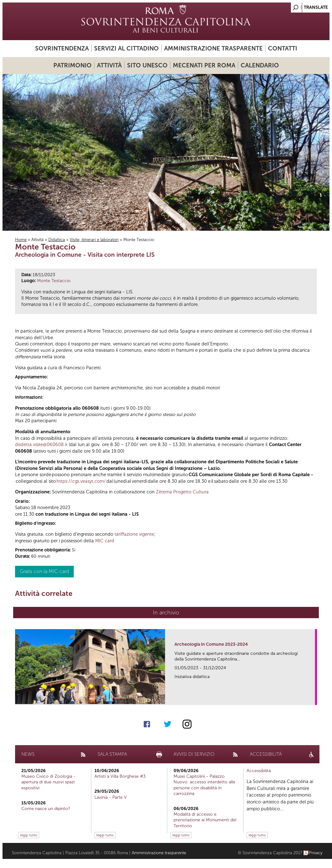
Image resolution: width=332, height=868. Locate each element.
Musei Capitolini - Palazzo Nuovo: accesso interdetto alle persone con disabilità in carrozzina (204, 785)
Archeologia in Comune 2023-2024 (211, 644)
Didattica (57, 240)
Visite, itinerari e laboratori (94, 240)
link (312, 698)
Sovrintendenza (62, 48)
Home (21, 240)
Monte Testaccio (54, 281)
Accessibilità (259, 771)
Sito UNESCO (147, 65)
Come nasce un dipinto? (46, 809)
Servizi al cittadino (126, 48)
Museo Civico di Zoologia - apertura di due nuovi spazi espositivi (48, 782)
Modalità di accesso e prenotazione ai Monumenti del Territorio (205, 820)
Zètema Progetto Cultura (182, 492)
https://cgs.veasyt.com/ (81, 481)
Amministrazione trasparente (213, 48)
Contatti (283, 48)
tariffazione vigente (134, 534)
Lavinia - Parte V (111, 797)
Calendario (260, 65)
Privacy (316, 853)
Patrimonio (72, 65)
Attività (109, 65)
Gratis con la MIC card (44, 571)
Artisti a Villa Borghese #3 (120, 776)
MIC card (105, 541)
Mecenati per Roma (204, 65)
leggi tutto (29, 835)
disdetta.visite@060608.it (41, 445)
